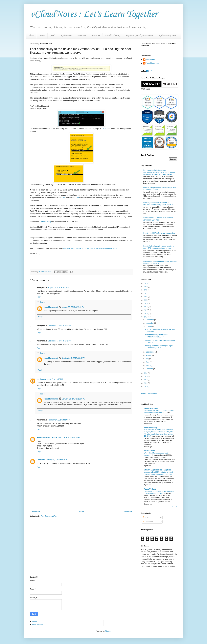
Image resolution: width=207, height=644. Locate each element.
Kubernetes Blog (151, 408)
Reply (39, 297)
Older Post (128, 512)
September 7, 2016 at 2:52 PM (74, 358)
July (148, 359)
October (149, 327)
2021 (146, 297)
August (149, 355)
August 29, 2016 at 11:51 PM (73, 307)
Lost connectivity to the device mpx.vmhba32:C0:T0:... (157, 336)
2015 (146, 317)
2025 (146, 287)
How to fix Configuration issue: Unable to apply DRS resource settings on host (159, 247)
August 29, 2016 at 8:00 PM (58, 287)
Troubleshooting (113, 36)
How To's (95, 36)
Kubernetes (66, 36)
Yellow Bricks (150, 451)
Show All (174, 507)
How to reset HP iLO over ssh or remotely (159, 233)
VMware (81, 36)
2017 (146, 310)
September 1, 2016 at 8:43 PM (59, 326)
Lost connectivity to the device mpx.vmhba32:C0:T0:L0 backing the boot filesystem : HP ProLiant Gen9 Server (159, 172)
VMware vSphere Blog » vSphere (157, 470)
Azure (42, 36)
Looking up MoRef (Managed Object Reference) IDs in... (159, 347)
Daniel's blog (45, 222)
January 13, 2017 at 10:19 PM (51, 379)
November (150, 323)
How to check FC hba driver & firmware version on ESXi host (158, 219)
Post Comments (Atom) (50, 516)
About (34, 621)
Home (31, 36)
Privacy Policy (38, 624)
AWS (53, 36)
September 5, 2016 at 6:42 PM (59, 341)
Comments (148, 522)
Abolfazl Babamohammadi (48, 437)
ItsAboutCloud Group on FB (140, 36)
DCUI (104, 129)
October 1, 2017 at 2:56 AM (70, 437)
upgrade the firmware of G (90, 248)
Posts (146, 517)
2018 (146, 307)
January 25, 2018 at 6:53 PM (56, 460)
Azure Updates (150, 489)
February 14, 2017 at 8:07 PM (59, 420)
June (148, 362)
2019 (146, 303)
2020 (146, 300)
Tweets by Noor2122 (149, 393)
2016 (146, 313)
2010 (146, 386)
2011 (146, 383)
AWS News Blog (151, 428)
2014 (146, 373)
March (148, 365)
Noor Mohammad (51, 307)
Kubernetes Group (167, 36)
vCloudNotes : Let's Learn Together (94, 14)
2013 (146, 376)
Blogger (108, 631)
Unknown (41, 460)
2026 (146, 283)
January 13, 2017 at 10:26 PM (74, 399)
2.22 (63, 198)
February (149, 369)
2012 (146, 380)
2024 (146, 290)
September (150, 352)
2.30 (77, 198)
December (150, 320)
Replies (42, 302)
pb (38, 379)
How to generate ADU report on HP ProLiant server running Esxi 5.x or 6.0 (158, 204)
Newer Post (35, 512)
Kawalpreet (150, 59)
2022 (146, 293)
